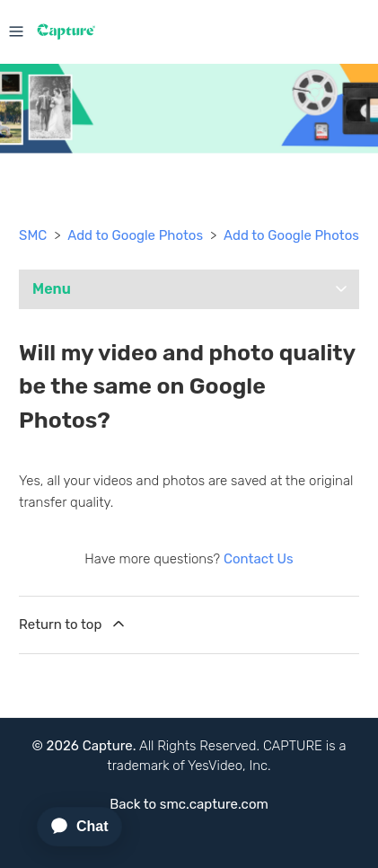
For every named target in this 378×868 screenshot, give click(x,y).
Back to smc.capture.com (189, 804)
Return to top (73, 624)
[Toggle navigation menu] (16, 30)
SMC (33, 235)
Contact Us (259, 559)
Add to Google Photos (135, 235)
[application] (72, 827)
